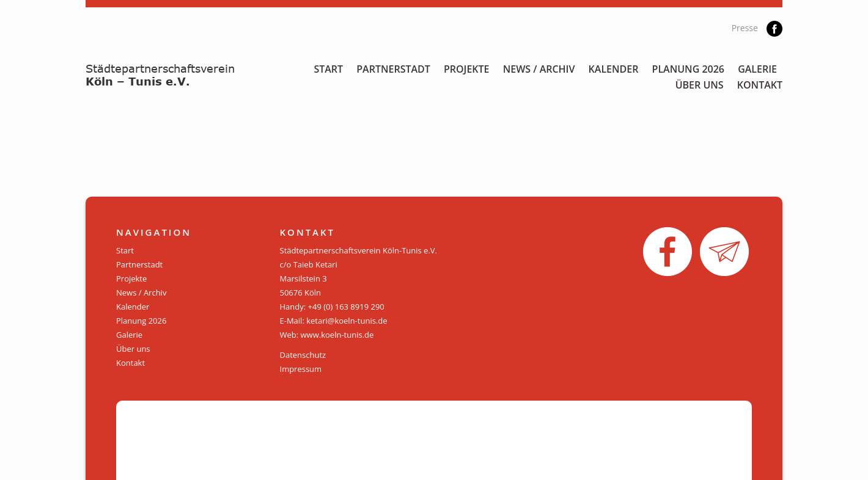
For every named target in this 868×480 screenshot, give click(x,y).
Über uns (700, 85)
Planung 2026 (688, 69)
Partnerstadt (393, 69)
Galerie (757, 69)
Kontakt (760, 85)
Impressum (301, 369)
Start (328, 69)
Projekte (467, 69)
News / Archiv (539, 69)
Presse (745, 28)
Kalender (614, 69)
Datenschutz (303, 355)
